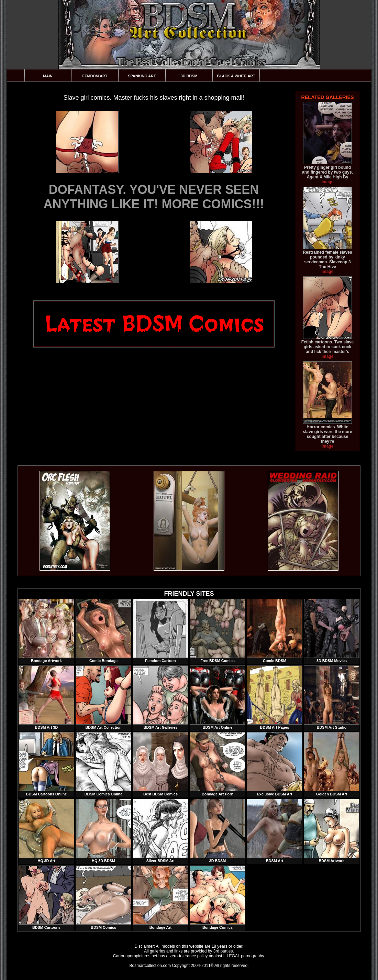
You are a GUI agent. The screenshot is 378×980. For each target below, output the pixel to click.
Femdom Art (95, 76)
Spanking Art (142, 76)
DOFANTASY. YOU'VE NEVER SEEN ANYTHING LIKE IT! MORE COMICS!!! (154, 197)
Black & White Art (236, 76)
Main (48, 76)
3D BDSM (189, 76)
